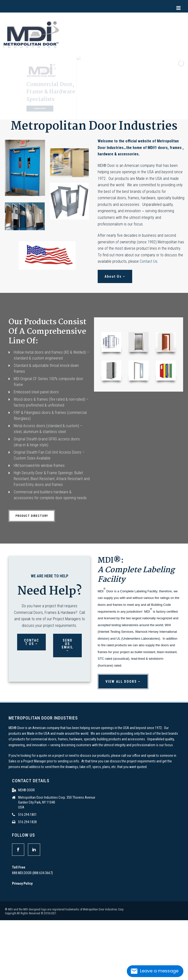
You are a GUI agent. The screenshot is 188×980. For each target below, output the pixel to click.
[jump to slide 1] (79, 113)
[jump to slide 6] (106, 113)
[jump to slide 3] (90, 113)
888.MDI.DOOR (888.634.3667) (32, 873)
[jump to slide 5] (101, 113)
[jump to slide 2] (84, 113)
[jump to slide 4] (95, 113)
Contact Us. (149, 261)
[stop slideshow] (111, 113)
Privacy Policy (22, 883)
